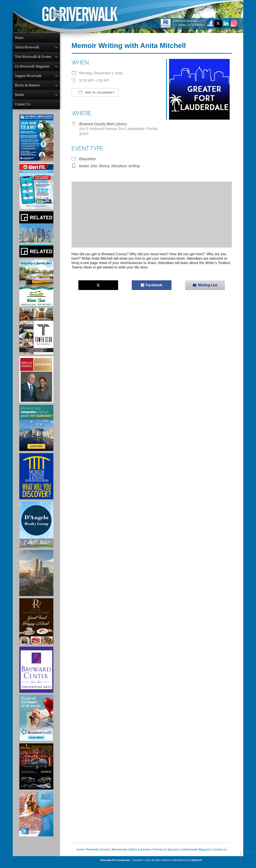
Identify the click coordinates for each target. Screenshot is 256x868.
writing (134, 166)
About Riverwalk (27, 48)
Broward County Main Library (103, 124)
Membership (119, 853)
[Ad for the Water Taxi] (36, 286)
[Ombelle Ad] (36, 576)
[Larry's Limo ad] (36, 770)
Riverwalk (92, 853)
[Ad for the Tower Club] (36, 335)
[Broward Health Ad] (36, 722)
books (84, 166)
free (94, 166)
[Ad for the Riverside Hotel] (36, 625)
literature (119, 166)
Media (19, 97)
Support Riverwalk (28, 77)
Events (105, 853)
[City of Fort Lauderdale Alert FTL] (36, 190)
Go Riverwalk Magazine (32, 68)
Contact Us (23, 107)
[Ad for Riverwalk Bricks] (36, 818)
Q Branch (197, 864)
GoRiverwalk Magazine (196, 853)
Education (88, 159)
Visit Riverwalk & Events (33, 57)
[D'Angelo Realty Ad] (36, 528)
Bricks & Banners (28, 87)
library (104, 166)
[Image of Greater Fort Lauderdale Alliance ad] (36, 431)
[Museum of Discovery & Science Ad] (36, 480)
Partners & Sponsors (166, 853)
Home (19, 38)
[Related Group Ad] (36, 238)
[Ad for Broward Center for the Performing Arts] (36, 673)
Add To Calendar (95, 92)
